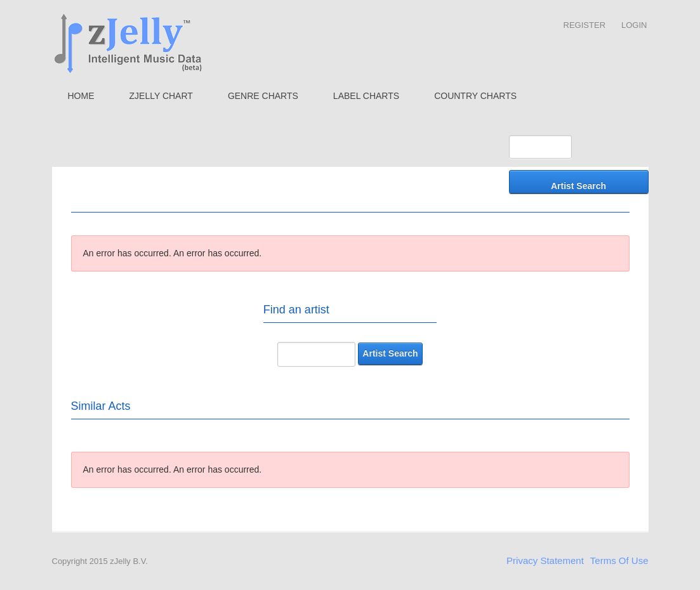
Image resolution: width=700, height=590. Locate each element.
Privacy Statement (545, 560)
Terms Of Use (619, 560)
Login (634, 25)
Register (584, 25)
